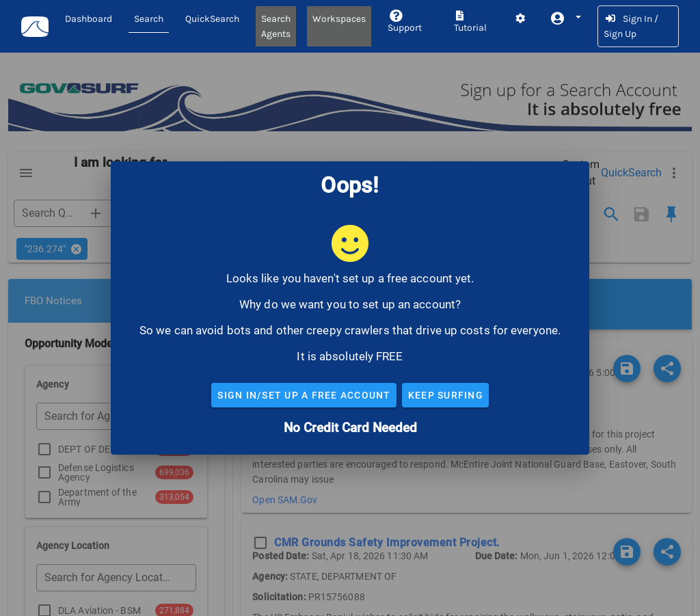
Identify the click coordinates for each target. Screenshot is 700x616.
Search (149, 19)
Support (405, 22)
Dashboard (89, 19)
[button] (565, 18)
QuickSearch (212, 19)
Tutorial (470, 22)
